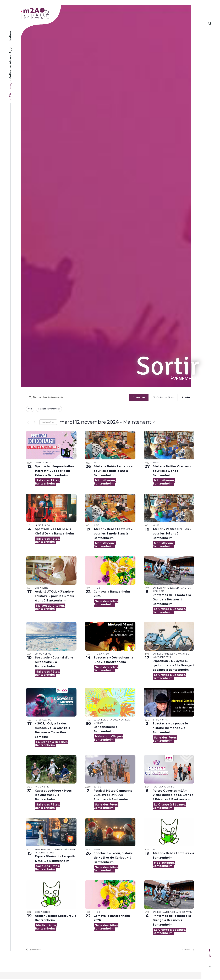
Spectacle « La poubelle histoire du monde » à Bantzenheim (170, 728)
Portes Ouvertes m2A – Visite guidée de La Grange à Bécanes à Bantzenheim (173, 795)
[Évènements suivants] (35, 422)
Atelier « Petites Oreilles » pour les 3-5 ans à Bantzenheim (172, 471)
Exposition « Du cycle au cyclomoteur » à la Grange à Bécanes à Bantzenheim (173, 665)
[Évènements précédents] (28, 422)
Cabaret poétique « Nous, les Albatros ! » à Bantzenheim (54, 795)
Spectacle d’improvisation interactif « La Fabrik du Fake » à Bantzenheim (54, 471)
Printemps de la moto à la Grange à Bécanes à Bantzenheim (172, 599)
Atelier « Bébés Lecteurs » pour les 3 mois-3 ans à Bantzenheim (113, 471)
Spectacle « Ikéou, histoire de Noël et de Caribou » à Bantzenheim (113, 858)
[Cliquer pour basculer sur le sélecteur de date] (107, 422)
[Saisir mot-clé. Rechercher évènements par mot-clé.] (78, 398)
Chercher (139, 397)
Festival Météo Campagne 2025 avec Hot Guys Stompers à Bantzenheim (113, 795)
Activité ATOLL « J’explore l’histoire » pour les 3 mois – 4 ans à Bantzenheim (55, 596)
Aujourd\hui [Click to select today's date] (48, 422)
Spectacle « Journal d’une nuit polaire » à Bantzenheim (54, 662)
